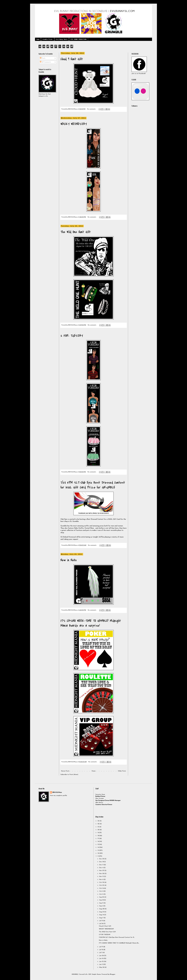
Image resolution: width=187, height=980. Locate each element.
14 (98, 847)
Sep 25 (102, 897)
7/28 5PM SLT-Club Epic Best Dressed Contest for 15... (117, 937)
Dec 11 (102, 865)
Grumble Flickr (48, 39)
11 (98, 856)
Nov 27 (102, 871)
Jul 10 (101, 950)
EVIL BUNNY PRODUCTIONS (79, 39)
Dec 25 (102, 859)
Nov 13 (102, 876)
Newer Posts (65, 771)
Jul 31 (101, 921)
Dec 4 (101, 868)
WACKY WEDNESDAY (74, 124)
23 (99, 821)
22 (99, 824)
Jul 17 (101, 947)
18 (98, 836)
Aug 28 (102, 909)
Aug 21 (102, 912)
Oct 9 (101, 891)
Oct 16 (102, 888)
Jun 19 (102, 958)
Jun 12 (102, 962)
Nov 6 (101, 879)
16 (98, 841)
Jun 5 (101, 964)
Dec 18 (102, 862)
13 (98, 850)
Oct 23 (102, 885)
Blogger (113, 974)
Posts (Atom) (74, 775)
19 (98, 833)
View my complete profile (59, 796)
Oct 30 (102, 882)
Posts (43, 58)
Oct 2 (102, 894)
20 (99, 830)
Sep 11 (102, 903)
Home (38, 39)
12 (99, 853)
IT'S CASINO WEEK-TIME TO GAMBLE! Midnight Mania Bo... (119, 943)
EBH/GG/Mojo (57, 792)
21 (99, 827)
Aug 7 (102, 918)
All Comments (45, 62)
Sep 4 (101, 906)
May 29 (102, 967)
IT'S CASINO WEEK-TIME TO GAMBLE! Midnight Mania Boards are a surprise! (91, 623)
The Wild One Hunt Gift (76, 232)
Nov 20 (102, 874)
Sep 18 (102, 900)
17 (98, 839)
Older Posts (122, 771)
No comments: (92, 109)
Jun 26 (102, 956)
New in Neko (69, 560)
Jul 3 (101, 953)
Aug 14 (102, 915)
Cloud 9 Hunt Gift (72, 59)
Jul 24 (101, 924)
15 (98, 844)
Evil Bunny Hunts (62, 39)
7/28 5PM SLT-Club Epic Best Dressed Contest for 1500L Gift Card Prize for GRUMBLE (93, 485)
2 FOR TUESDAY (72, 336)
